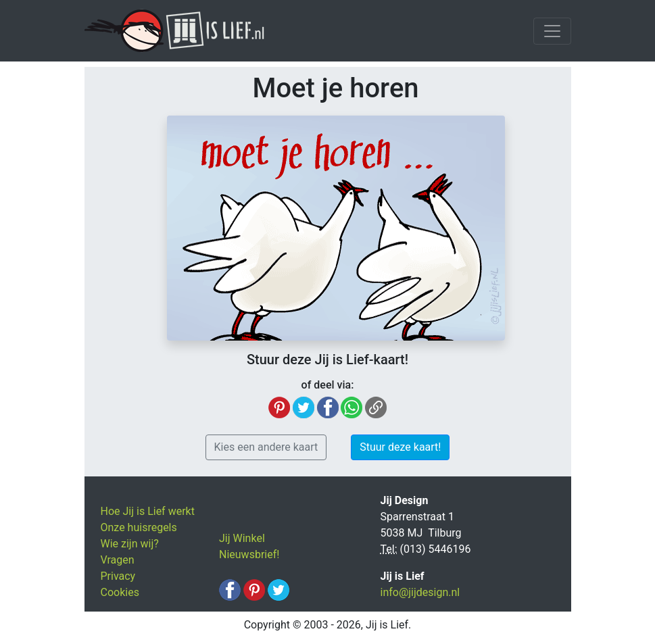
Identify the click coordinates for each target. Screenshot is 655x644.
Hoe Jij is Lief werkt (148, 511)
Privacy (118, 576)
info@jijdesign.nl (420, 592)
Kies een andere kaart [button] (266, 447)
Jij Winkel (242, 538)
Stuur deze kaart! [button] (400, 447)
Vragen (118, 560)
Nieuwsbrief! (249, 554)
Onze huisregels (139, 527)
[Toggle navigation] (552, 31)
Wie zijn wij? (130, 544)
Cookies (120, 592)
